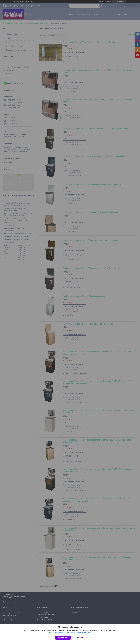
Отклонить (80, 638)
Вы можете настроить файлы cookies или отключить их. (69, 633)
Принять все (63, 638)
